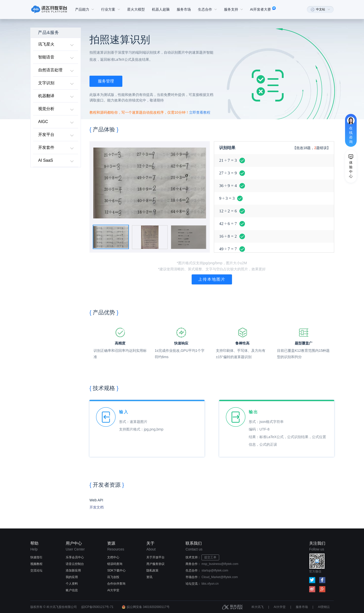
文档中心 (113, 557)
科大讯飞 (258, 607)
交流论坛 (36, 570)
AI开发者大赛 (264, 9)
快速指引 (36, 557)
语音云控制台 (75, 564)
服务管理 (106, 81)
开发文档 (97, 507)
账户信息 (72, 590)
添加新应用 (73, 570)
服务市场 (184, 9)
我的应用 (72, 577)
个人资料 (72, 584)
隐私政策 (152, 570)
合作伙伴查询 (116, 584)
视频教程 (36, 564)
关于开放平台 (155, 557)
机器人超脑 (161, 9)
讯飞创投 (113, 577)
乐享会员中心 (75, 557)
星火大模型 (136, 9)
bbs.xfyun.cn (210, 584)
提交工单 (210, 557)
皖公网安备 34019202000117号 (148, 607)
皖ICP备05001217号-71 (97, 607)
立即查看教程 (200, 112)
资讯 (149, 577)
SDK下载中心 (116, 570)
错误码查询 (115, 564)
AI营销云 (324, 607)
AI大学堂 (113, 590)
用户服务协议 (155, 564)
